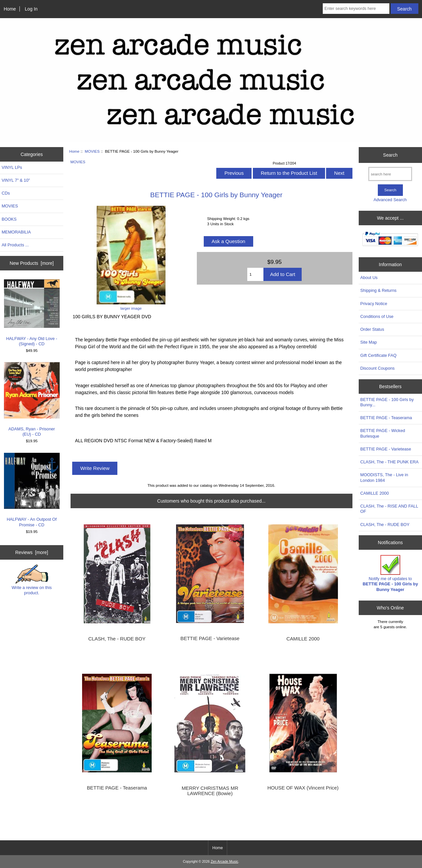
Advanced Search (390, 200)
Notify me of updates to (390, 573)
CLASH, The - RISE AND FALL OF (389, 509)
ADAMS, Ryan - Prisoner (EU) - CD (32, 399)
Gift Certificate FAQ (378, 355)
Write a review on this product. (32, 580)
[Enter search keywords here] (356, 9)
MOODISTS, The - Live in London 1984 (384, 477)
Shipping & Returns (378, 290)
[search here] (390, 174)
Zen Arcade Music (225, 862)
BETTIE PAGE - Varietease (210, 638)
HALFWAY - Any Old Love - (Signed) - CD (32, 313)
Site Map (369, 342)
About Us (369, 278)
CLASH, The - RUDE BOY (117, 639)
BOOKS (9, 219)
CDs (6, 193)
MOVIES (92, 151)
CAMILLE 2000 (303, 639)
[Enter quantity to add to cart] (255, 274)
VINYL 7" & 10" (16, 180)
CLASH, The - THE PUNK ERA (390, 462)
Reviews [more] (32, 552)
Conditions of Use (377, 316)
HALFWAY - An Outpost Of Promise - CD (32, 490)
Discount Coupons (377, 368)
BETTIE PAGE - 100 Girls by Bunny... (387, 402)
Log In (31, 9)
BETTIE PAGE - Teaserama (117, 788)
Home (10, 9)
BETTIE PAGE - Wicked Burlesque (383, 433)
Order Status (372, 329)
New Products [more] (32, 263)
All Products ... (15, 245)
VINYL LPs (12, 167)
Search (390, 155)
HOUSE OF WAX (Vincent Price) (303, 788)
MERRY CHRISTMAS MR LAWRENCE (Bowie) (210, 791)
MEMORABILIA (16, 232)
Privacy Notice (374, 304)
